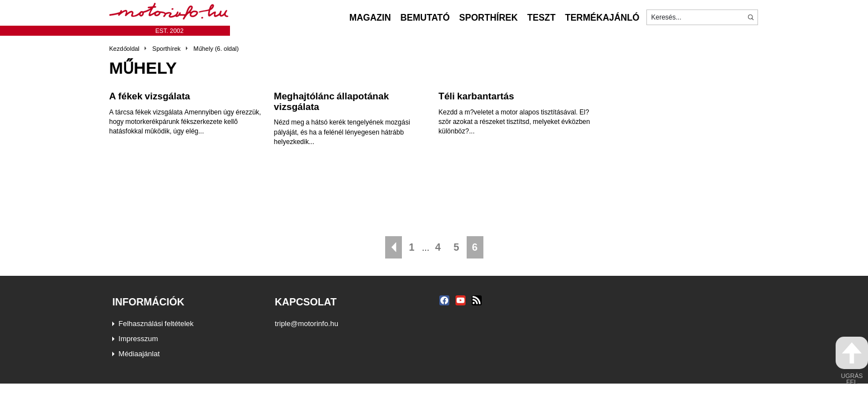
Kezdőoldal (124, 49)
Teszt (541, 17)
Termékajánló (602, 17)
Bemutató (425, 17)
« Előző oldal (394, 247)
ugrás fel (852, 361)
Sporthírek (489, 17)
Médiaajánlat (139, 353)
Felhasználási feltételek (156, 323)
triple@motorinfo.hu (306, 323)
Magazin (370, 17)
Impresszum (138, 338)
